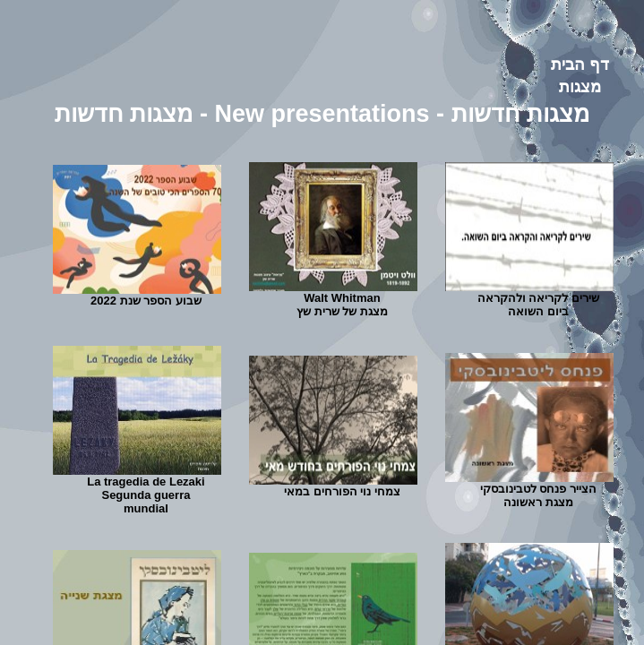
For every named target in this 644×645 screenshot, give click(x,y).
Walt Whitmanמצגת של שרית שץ (342, 305)
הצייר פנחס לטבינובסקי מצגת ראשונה (538, 495)
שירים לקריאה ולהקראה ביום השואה (538, 305)
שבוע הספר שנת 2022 (146, 301)
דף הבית (580, 64)
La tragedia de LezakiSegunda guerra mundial (146, 495)
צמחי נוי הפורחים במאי (342, 491)
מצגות (580, 87)
